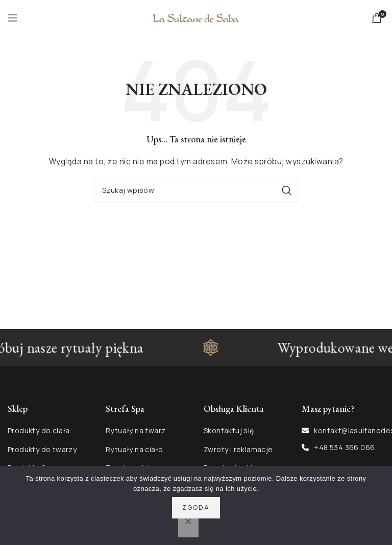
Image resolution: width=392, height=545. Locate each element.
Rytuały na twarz (136, 430)
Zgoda (196, 507)
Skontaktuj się (229, 430)
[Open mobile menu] (13, 18)
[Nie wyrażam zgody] (188, 527)
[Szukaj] (196, 190)
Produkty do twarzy (42, 449)
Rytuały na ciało (134, 449)
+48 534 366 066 (344, 447)
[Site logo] (196, 17)
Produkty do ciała (39, 430)
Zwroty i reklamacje (238, 449)
